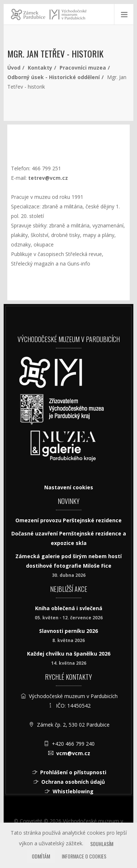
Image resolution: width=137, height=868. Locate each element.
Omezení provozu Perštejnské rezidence (68, 520)
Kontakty (40, 68)
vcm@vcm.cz (73, 753)
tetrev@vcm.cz (48, 178)
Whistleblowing (73, 791)
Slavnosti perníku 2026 (68, 631)
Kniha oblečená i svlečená (69, 608)
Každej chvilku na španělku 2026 (69, 654)
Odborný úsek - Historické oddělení (54, 77)
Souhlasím (102, 844)
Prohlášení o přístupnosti (73, 772)
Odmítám (41, 856)
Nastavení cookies (69, 487)
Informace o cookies (84, 856)
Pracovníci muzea (83, 68)
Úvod (14, 68)
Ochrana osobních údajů (73, 782)
